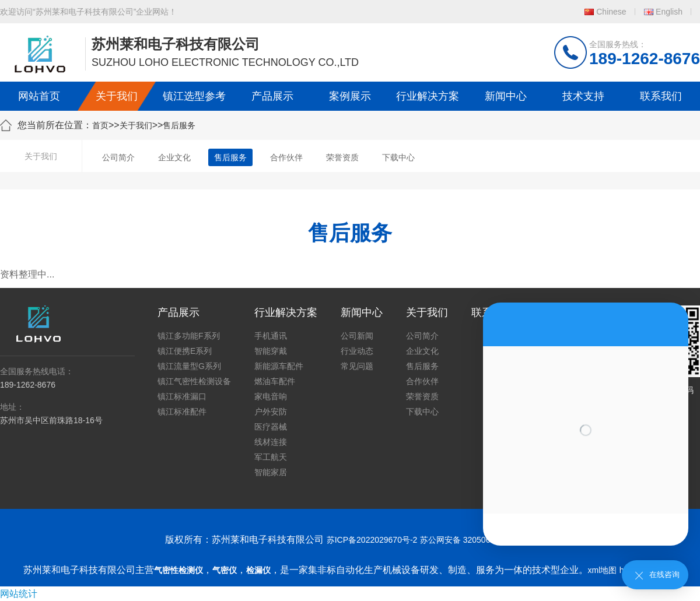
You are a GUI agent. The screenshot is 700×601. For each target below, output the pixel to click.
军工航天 (271, 457)
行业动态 (357, 351)
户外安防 (271, 412)
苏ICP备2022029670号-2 (372, 540)
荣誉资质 (342, 157)
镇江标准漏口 (182, 396)
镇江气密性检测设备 (194, 381)
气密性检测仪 (178, 570)
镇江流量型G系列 (189, 366)
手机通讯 (271, 336)
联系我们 (661, 96)
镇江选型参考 (194, 96)
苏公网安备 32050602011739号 (477, 540)
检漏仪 (258, 570)
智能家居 (271, 472)
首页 (100, 125)
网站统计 (19, 594)
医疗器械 (271, 427)
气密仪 (225, 570)
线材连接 (271, 442)
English (669, 12)
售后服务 (179, 125)
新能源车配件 (279, 366)
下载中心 (398, 157)
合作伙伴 (286, 157)
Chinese (611, 12)
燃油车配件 (275, 381)
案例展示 (350, 96)
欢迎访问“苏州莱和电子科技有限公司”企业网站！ (88, 12)
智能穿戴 (271, 351)
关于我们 (117, 96)
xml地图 (603, 570)
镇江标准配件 (182, 412)
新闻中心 (506, 96)
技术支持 (583, 96)
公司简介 (118, 157)
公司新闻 (357, 336)
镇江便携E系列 (185, 351)
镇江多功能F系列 (189, 336)
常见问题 (357, 366)
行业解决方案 (428, 96)
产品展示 (272, 96)
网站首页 (39, 96)
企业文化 (174, 157)
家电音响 (271, 396)
